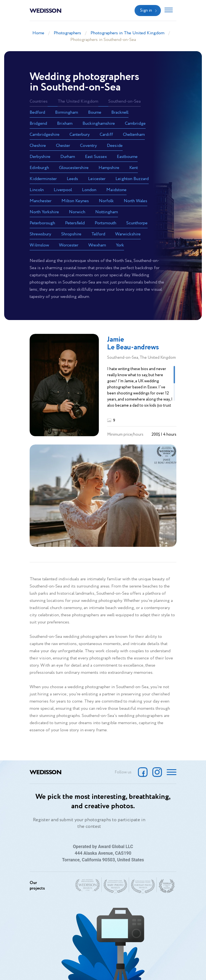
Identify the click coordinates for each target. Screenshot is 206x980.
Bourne (95, 112)
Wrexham (97, 245)
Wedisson (46, 10)
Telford (98, 234)
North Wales (136, 201)
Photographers (67, 33)
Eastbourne (127, 157)
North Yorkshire (44, 212)
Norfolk (106, 201)
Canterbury (80, 135)
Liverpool (63, 190)
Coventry (88, 146)
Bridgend (38, 124)
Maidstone (116, 190)
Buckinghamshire (99, 124)
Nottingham (107, 212)
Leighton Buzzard (132, 179)
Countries (39, 101)
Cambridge (135, 124)
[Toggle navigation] (169, 11)
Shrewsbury (40, 234)
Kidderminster (43, 179)
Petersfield (75, 223)
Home (38, 33)
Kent (134, 168)
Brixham (65, 124)
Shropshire (71, 234)
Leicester (97, 179)
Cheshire (38, 146)
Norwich (77, 212)
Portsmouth (105, 223)
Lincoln (37, 190)
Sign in (146, 11)
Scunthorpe (137, 223)
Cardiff (106, 135)
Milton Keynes (75, 201)
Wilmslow (39, 245)
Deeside (115, 146)
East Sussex (96, 157)
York (120, 245)
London (89, 190)
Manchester (41, 201)
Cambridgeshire (45, 135)
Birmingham (67, 112)
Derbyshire (40, 157)
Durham (68, 157)
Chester (63, 146)
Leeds (72, 179)
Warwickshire (128, 234)
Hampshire (109, 168)
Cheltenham (134, 135)
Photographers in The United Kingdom (128, 33)
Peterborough (42, 223)
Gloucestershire (74, 168)
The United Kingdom (78, 101)
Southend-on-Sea (124, 101)
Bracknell (120, 112)
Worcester (69, 245)
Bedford (37, 112)
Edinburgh (39, 168)
